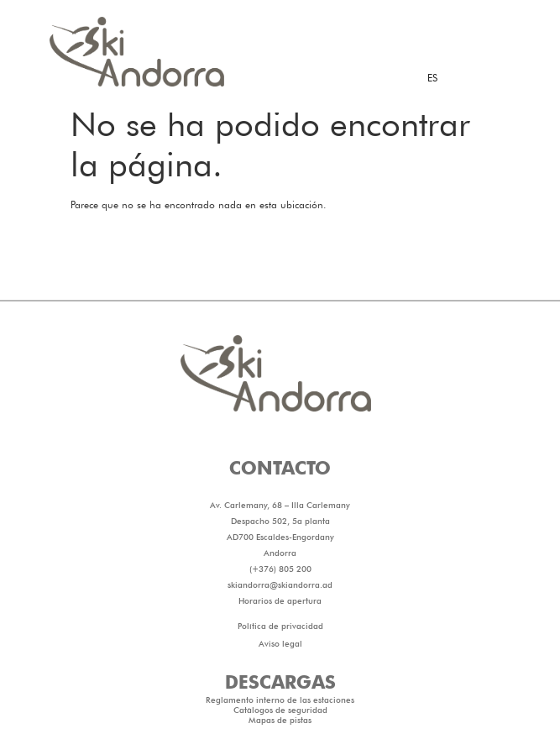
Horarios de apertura (280, 644)
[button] (280, 126)
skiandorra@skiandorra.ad (280, 628)
